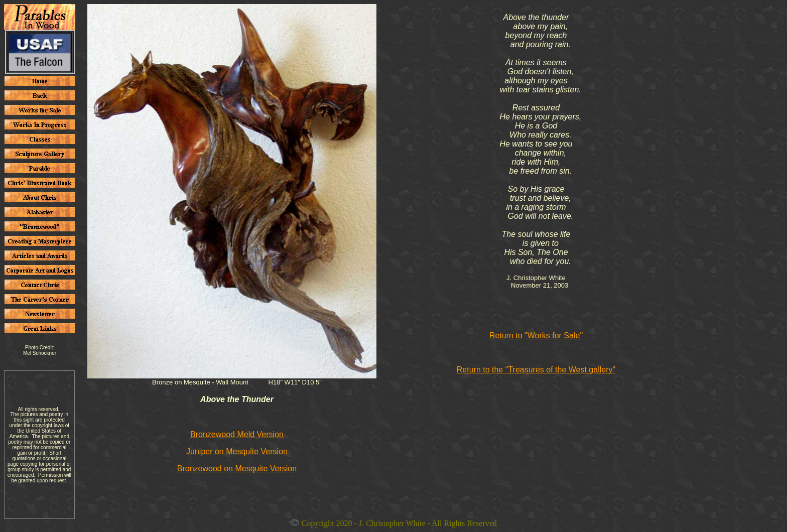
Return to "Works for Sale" (536, 336)
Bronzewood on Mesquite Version (237, 469)
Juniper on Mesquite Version (237, 451)
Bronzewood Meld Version (237, 434)
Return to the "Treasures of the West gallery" (536, 370)
